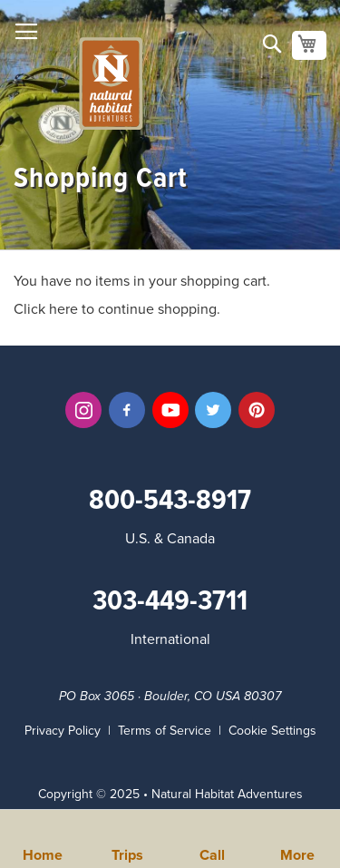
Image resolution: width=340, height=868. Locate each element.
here (63, 309)
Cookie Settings (272, 731)
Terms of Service (165, 731)
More (297, 853)
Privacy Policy (63, 731)
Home (43, 853)
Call (212, 853)
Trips (127, 853)
